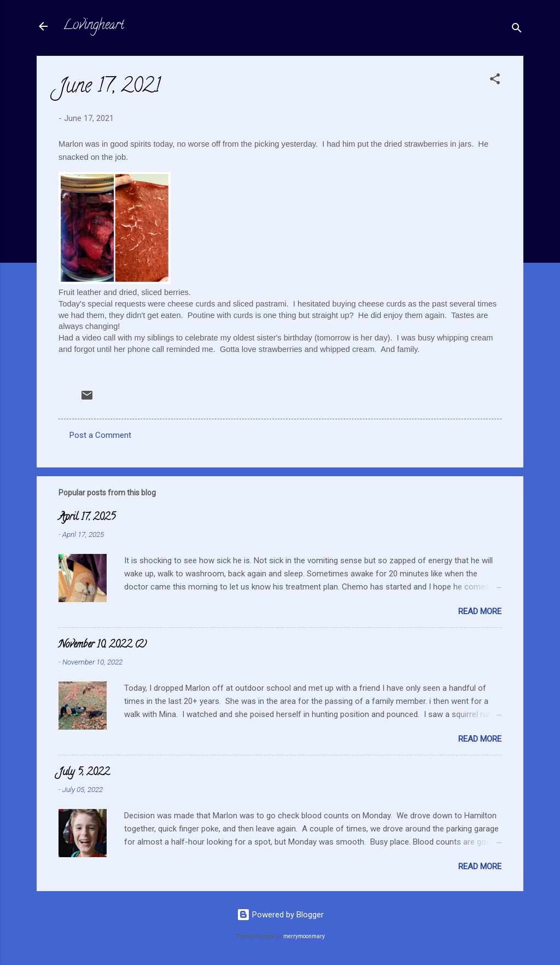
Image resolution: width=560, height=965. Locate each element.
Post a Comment (100, 435)
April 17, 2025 (87, 518)
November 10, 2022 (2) (103, 645)
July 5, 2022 (84, 773)
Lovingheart (94, 26)
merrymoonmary (304, 936)
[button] (495, 81)
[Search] (517, 30)
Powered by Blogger (280, 915)
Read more (480, 611)
